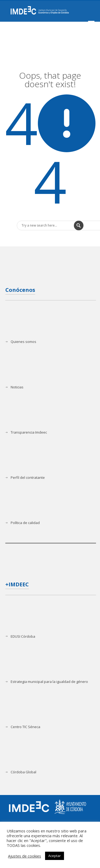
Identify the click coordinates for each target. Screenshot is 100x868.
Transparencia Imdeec (29, 432)
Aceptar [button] (55, 856)
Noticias (17, 387)
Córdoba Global (23, 772)
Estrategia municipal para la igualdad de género (49, 682)
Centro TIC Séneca (25, 727)
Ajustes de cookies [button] (25, 856)
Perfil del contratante (28, 478)
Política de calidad (25, 523)
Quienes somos (23, 342)
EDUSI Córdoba (23, 636)
